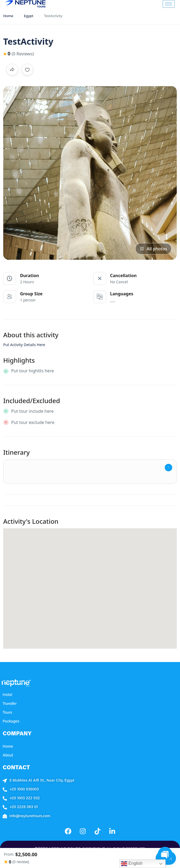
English (132, 864)
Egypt (28, 16)
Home (8, 16)
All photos (153, 249)
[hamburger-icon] (169, 4)
